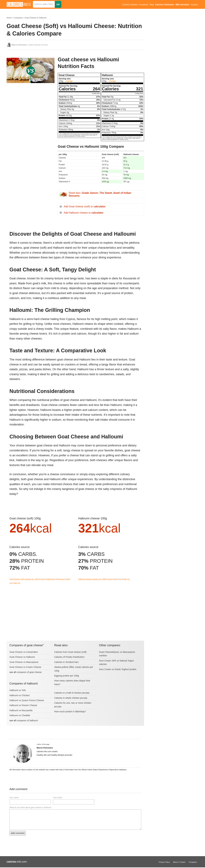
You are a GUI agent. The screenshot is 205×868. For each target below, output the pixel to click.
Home (9, 18)
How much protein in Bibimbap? (70, 712)
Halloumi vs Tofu (18, 690)
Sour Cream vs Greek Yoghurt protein (118, 669)
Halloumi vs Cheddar (20, 715)
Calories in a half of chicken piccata (72, 693)
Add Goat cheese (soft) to (85, 206)
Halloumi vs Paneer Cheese (23, 705)
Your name (14, 798)
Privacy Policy (164, 862)
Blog (152, 5)
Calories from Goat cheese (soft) (70, 652)
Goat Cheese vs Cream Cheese (25, 667)
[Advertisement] (31, 112)
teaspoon (61, 579)
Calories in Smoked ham (66, 662)
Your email (57, 798)
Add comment (18, 833)
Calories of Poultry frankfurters (69, 657)
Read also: (100, 194)
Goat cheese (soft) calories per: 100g (24, 579)
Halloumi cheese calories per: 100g (92, 579)
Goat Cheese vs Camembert (24, 652)
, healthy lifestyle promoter (30, 45)
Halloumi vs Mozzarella (21, 710)
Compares (144, 5)
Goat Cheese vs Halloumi (35, 18)
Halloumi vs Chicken (20, 695)
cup (11, 583)
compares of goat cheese (29, 672)
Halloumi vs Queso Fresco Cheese (27, 700)
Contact (194, 5)
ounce (43, 579)
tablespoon (51, 579)
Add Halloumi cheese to (84, 213)
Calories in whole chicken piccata (71, 698)
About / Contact (179, 862)
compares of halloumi (27, 720)
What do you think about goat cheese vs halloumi (30, 808)
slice (67, 579)
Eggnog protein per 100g (67, 676)
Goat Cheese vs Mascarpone (24, 662)
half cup (17, 583)
